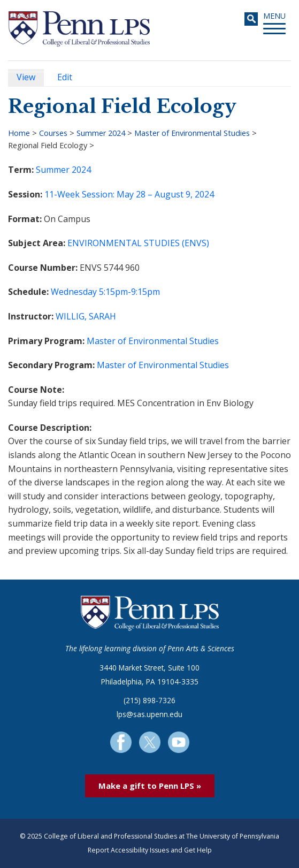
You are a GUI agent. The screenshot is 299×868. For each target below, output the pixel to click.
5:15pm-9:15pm (129, 292)
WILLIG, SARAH (86, 316)
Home (19, 133)
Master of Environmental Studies (192, 133)
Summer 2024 (101, 133)
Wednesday (74, 292)
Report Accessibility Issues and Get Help (150, 850)
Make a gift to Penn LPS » (150, 786)
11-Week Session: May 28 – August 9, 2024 (129, 194)
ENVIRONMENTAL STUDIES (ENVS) (138, 243)
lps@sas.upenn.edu (149, 714)
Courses (53, 133)
